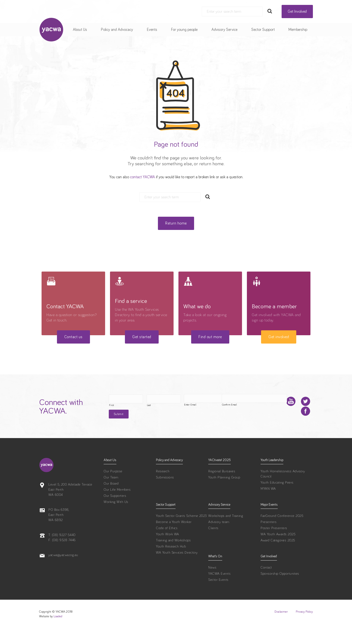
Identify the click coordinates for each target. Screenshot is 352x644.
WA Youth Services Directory (177, 568)
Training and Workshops (173, 556)
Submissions (165, 493)
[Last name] (152, 399)
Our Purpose (113, 487)
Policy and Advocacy (117, 30)
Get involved (279, 337)
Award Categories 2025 (278, 556)
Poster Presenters (274, 543)
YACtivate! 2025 (220, 475)
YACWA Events (219, 589)
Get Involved (297, 12)
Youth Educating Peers (277, 498)
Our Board (111, 499)
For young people (184, 30)
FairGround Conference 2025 (282, 531)
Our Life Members (117, 505)
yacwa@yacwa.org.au (63, 570)
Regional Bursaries (222, 487)
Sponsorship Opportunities (280, 589)
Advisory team (219, 537)
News (212, 583)
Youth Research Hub (171, 562)
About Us (80, 30)
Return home (176, 223)
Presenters (269, 537)
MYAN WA (268, 504)
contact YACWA (143, 177)
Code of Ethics (167, 543)
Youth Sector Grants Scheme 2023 (181, 531)
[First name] (114, 399)
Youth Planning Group (224, 493)
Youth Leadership (272, 475)
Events (152, 30)
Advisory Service (224, 30)
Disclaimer (281, 627)
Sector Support (263, 30)
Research (163, 487)
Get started (142, 337)
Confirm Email (176, 420)
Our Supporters (115, 511)
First (99, 405)
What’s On (215, 572)
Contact (266, 583)
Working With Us (116, 517)
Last (137, 405)
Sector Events (218, 595)
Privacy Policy (304, 627)
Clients (213, 543)
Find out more (210, 337)
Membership (298, 30)
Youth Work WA (168, 549)
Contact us (73, 337)
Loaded (58, 632)
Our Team (111, 493)
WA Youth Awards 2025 (278, 549)
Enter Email (103, 420)
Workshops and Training (226, 531)
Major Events (269, 520)
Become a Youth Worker (174, 537)
